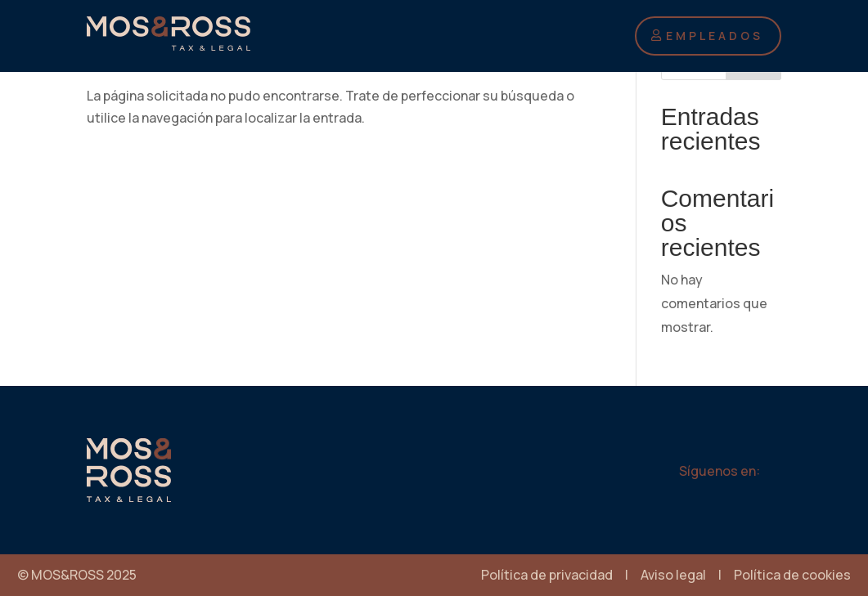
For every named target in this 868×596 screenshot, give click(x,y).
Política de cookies (792, 575)
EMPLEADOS (715, 36)
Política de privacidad (547, 575)
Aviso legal (673, 575)
